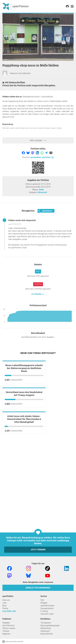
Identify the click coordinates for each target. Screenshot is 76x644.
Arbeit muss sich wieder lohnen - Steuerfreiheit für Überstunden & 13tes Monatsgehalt (24, 506)
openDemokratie (47, 606)
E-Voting (44, 611)
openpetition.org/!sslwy (42, 157)
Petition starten (9, 628)
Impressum (45, 631)
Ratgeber (6, 623)
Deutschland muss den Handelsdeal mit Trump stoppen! (24, 451)
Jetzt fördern (38, 550)
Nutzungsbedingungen (50, 625)
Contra (38, 284)
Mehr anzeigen (38, 140)
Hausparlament (47, 608)
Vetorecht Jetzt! (47, 614)
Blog (4, 606)
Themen (6, 631)
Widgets (44, 603)
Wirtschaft (43, 192)
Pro (38, 271)
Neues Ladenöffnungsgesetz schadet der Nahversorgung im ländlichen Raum (24, 397)
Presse (5, 608)
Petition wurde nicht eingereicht (22, 220)
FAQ (42, 600)
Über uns (6, 600)
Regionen (6, 634)
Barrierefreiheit (47, 634)
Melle (41, 190)
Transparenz (46, 623)
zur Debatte (37, 294)
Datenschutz (46, 628)
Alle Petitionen (8, 625)
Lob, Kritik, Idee (9, 611)
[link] (72, 6)
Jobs (5, 603)
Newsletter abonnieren (38, 588)
